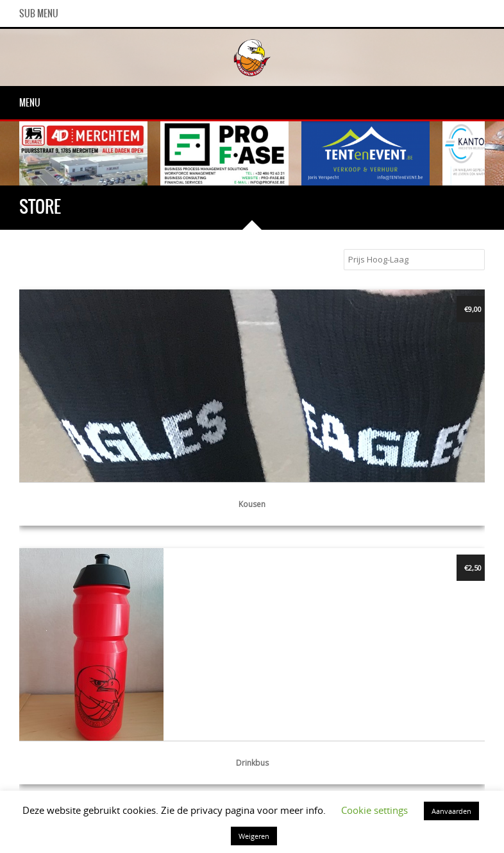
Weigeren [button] (254, 836)
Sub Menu (39, 13)
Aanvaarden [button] (451, 811)
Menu (30, 103)
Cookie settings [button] (374, 810)
